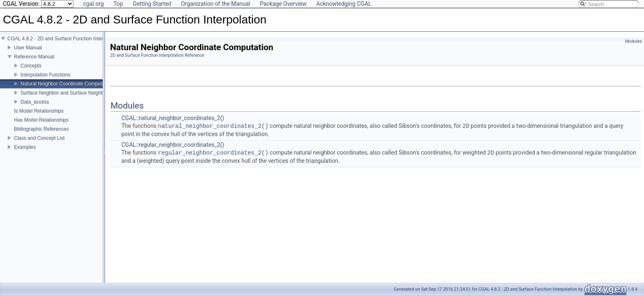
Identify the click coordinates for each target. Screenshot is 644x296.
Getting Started (152, 4)
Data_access (35, 108)
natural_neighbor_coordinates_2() (213, 126)
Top (118, 4)
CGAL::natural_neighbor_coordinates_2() (172, 118)
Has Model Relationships (41, 126)
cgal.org (93, 4)
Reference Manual (34, 62)
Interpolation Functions (45, 81)
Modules (634, 41)
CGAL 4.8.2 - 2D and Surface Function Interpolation (64, 44)
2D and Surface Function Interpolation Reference (157, 55)
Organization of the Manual (216, 4)
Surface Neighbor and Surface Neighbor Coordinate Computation (92, 99)
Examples (25, 153)
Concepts (31, 72)
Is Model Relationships (39, 117)
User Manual (28, 53)
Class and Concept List (39, 144)
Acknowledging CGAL (344, 4)
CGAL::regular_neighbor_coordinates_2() (172, 145)
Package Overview (283, 4)
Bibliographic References (41, 135)
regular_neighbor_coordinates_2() (213, 153)
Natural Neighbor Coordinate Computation (67, 90)
